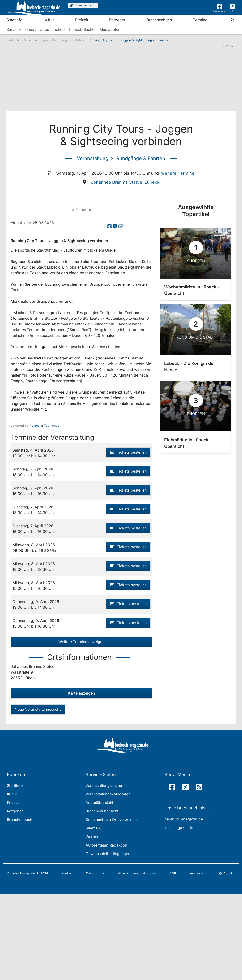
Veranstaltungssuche (104, 872)
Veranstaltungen (36, 40)
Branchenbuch (159, 20)
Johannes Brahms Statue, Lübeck (125, 182)
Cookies (227, 960)
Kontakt (67, 960)
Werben (92, 923)
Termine (200, 20)
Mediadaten (110, 29)
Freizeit (82, 20)
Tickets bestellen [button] (128, 538)
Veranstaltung (93, 158)
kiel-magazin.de (179, 914)
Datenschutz (95, 960)
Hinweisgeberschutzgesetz (137, 960)
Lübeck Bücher (82, 29)
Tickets (59, 29)
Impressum (197, 960)
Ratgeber (117, 20)
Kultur (49, 20)
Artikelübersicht (99, 889)
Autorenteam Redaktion (106, 931)
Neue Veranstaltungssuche (38, 795)
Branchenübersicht (102, 897)
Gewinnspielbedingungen (108, 940)
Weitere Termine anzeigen (81, 728)
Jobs (45, 29)
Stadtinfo (14, 20)
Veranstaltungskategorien (108, 880)
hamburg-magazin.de (184, 905)
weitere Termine (178, 173)
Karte (81, 779)
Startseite (13, 40)
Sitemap (93, 914)
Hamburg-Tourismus (44, 512)
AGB (173, 960)
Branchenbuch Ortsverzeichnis (112, 906)
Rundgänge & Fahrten (68, 40)
